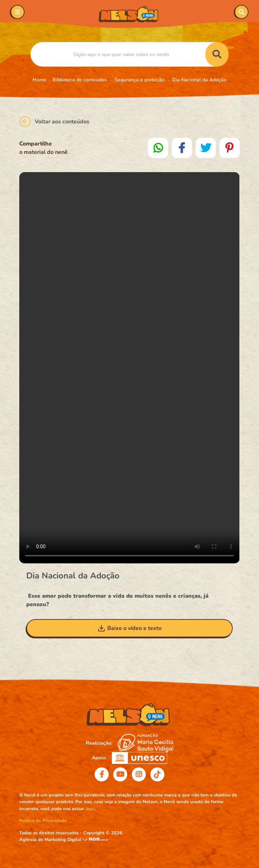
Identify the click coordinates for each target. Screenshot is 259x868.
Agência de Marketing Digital (51, 840)
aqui (90, 809)
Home (39, 80)
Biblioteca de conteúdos (80, 80)
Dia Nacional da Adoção (199, 80)
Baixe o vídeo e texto (129, 628)
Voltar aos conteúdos (54, 121)
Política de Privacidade (43, 821)
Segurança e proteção (140, 80)
